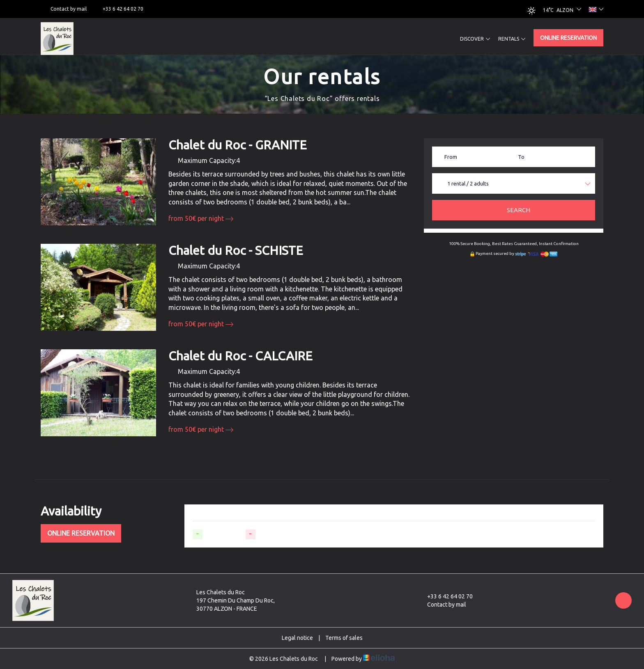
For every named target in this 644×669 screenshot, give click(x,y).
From (451, 157)
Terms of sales (344, 638)
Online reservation (568, 38)
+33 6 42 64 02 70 (445, 596)
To (521, 157)
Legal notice (297, 638)
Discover (475, 39)
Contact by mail (442, 605)
